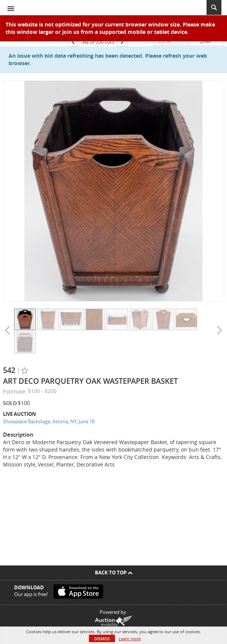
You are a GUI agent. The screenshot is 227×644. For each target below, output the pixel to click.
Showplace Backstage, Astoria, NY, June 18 (49, 421)
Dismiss (102, 639)
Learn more (130, 639)
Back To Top (114, 573)
